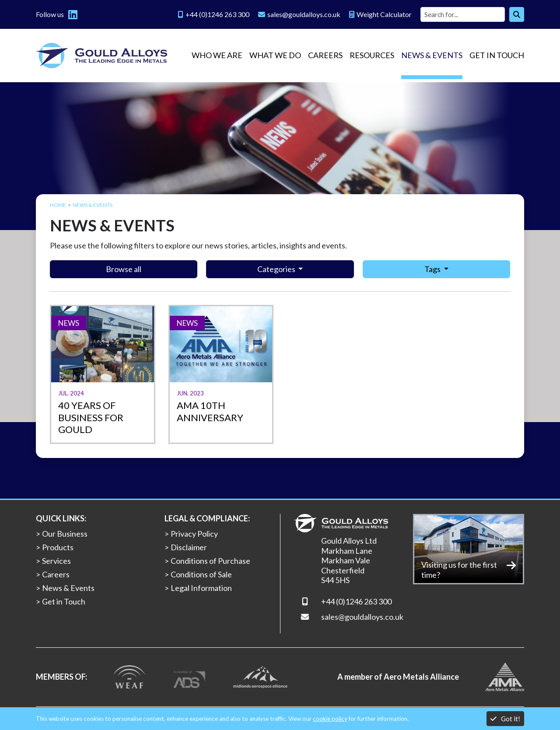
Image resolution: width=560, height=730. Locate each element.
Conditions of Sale (201, 574)
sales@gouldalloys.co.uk (362, 617)
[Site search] (463, 14)
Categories (277, 269)
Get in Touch (497, 55)
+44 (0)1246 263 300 (356, 601)
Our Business (65, 534)
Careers (325, 55)
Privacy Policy (194, 534)
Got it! (505, 718)
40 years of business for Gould (91, 417)
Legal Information (201, 588)
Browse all (124, 269)
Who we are (217, 55)
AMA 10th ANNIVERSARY (210, 411)
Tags (433, 269)
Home (58, 205)
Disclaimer (189, 547)
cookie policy (330, 719)
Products (58, 547)
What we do (275, 55)
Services (56, 561)
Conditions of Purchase (210, 561)
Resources (372, 55)
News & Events (432, 55)
